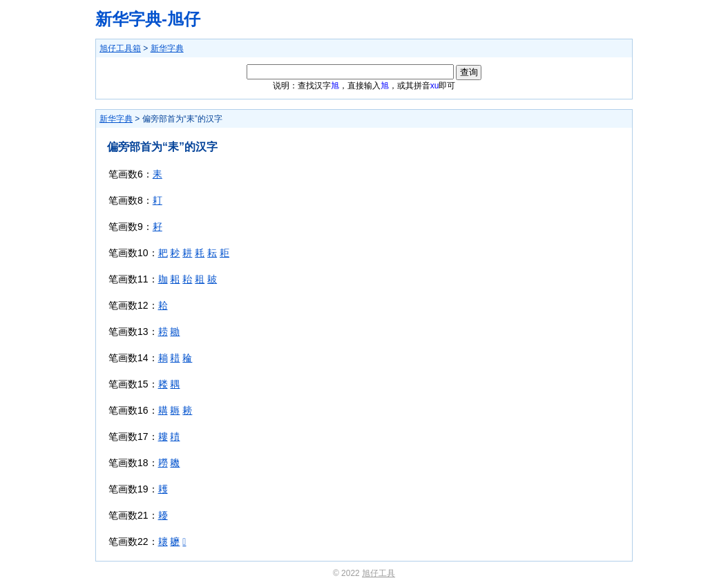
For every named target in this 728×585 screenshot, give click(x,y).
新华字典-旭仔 (148, 19)
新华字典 (167, 48)
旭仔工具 (379, 573)
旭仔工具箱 (120, 48)
